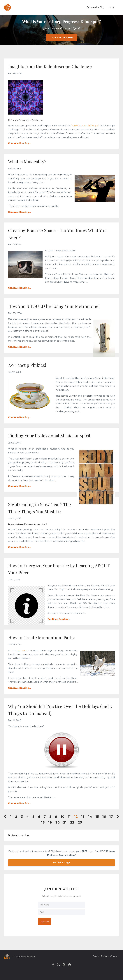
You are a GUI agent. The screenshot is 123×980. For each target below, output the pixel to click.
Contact (115, 963)
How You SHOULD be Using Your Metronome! (47, 309)
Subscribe (45, 928)
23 (80, 829)
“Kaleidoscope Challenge (85, 126)
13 (83, 824)
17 (111, 824)
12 (76, 824)
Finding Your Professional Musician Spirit (58, 442)
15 (97, 824)
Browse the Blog (96, 7)
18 (43, 829)
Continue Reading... (19, 143)
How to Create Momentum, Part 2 (49, 644)
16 (104, 824)
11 (69, 824)
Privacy (103, 963)
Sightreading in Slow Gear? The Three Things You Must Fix (45, 515)
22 (72, 829)
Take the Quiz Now (62, 37)
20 (58, 829)
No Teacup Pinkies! (31, 372)
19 (50, 829)
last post (22, 658)
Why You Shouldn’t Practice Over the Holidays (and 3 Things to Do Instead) (54, 716)
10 (63, 824)
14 (90, 824)
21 (65, 829)
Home (111, 7)
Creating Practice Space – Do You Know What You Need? (56, 233)
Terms (93, 963)
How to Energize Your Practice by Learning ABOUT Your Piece (60, 576)
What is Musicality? (31, 161)
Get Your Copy (61, 870)
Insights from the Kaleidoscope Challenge (59, 66)
